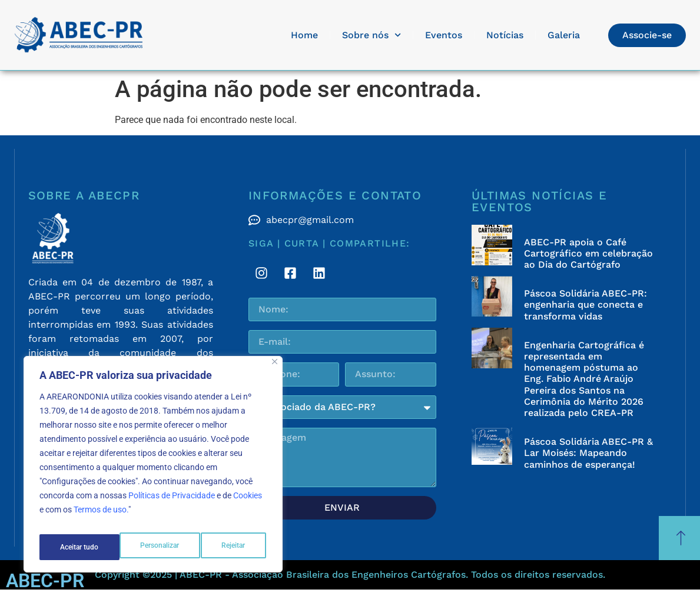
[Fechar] (275, 370)
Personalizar (79, 547)
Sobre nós (371, 35)
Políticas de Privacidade (172, 504)
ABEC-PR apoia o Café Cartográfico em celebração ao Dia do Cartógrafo (588, 253)
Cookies (248, 504)
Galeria (564, 35)
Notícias (505, 35)
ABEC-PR (45, 581)
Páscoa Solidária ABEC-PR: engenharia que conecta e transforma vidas (585, 304)
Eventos (444, 35)
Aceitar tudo (228, 547)
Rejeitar (154, 547)
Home (304, 35)
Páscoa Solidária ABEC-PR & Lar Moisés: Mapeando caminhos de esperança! (588, 453)
